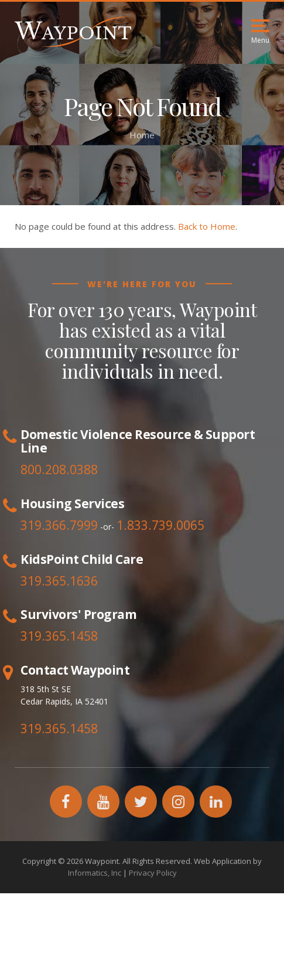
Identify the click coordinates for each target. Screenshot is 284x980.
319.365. (45, 636)
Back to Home (207, 226)
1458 (84, 636)
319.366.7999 (59, 525)
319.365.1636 (59, 581)
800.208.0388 (59, 469)
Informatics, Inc (95, 873)
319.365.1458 (59, 729)
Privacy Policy (153, 873)
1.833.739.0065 (160, 525)
